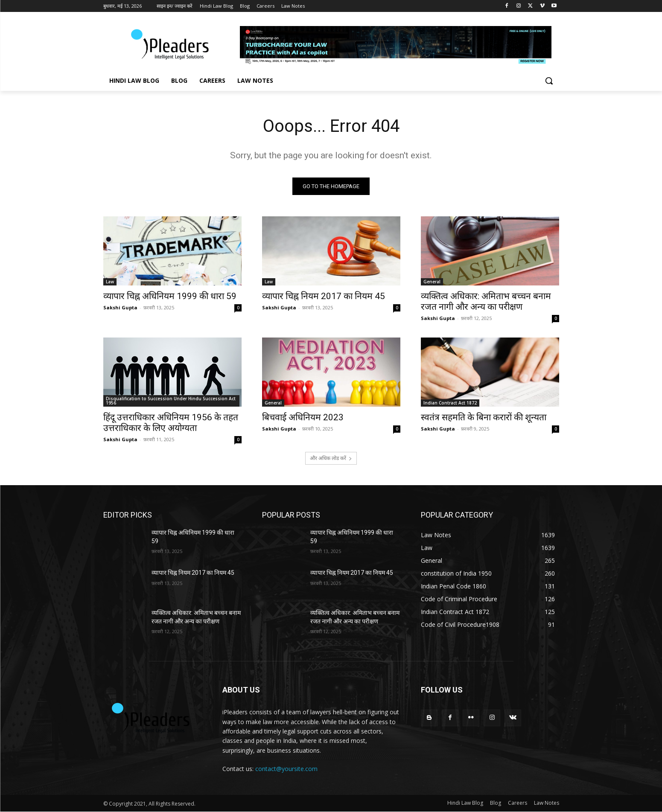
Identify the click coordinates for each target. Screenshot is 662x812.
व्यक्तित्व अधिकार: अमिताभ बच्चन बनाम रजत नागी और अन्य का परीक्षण (486, 301)
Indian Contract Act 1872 (450, 403)
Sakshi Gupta (120, 307)
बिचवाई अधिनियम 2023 (303, 417)
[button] (549, 81)
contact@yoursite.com (286, 769)
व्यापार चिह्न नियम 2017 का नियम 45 (324, 296)
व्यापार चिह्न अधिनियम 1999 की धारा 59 (170, 296)
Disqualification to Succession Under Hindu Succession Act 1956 (171, 401)
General (432, 282)
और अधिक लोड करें (331, 458)
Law (110, 282)
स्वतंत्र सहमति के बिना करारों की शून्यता (484, 417)
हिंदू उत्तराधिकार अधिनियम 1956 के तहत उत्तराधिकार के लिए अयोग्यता (171, 423)
